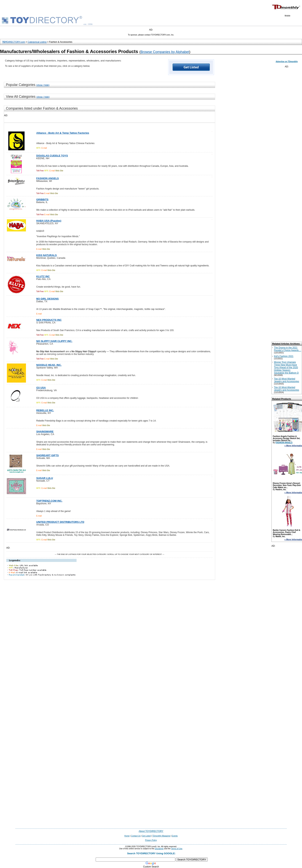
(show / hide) (43, 85)
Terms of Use (177, 849)
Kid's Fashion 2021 (284, 356)
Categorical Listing (37, 42)
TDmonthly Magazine (161, 836)
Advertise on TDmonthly (287, 62)
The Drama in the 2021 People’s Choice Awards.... (287, 349)
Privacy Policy (151, 840)
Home (127, 836)
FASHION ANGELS (284, 443)
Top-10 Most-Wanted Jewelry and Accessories (286, 380)
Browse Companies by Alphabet (165, 52)
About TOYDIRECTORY (151, 831)
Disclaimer (159, 849)
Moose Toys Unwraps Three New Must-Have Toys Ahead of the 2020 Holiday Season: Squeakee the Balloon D (286, 368)
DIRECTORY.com (14, 42)
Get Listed (146, 836)
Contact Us (136, 836)
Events (175, 836)
